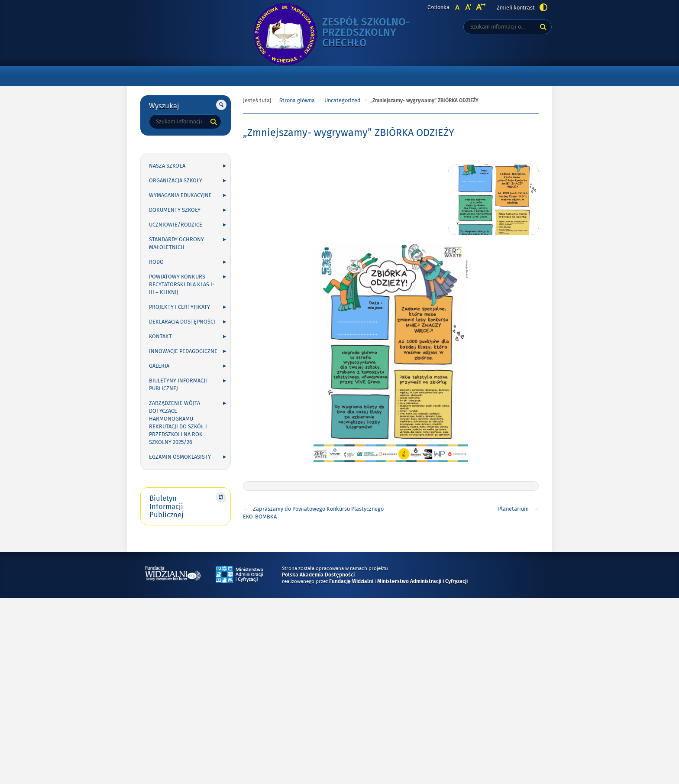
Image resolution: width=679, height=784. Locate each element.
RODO (156, 262)
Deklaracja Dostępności (182, 322)
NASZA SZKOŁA (167, 166)
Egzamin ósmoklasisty (180, 457)
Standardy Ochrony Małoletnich (176, 243)
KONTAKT (160, 337)
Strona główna (297, 100)
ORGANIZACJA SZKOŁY (176, 181)
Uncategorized (343, 100)
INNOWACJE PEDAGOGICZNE (183, 351)
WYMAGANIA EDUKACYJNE (180, 195)
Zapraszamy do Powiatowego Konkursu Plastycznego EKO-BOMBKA (313, 513)
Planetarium (513, 509)
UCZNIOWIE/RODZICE (176, 225)
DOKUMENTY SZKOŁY (175, 210)
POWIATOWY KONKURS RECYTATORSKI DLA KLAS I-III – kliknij (182, 285)
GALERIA (159, 366)
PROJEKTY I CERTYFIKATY (179, 307)
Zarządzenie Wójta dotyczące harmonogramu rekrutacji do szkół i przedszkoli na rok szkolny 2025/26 (178, 423)
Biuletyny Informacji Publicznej (178, 385)
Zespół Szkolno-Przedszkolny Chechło (374, 33)
